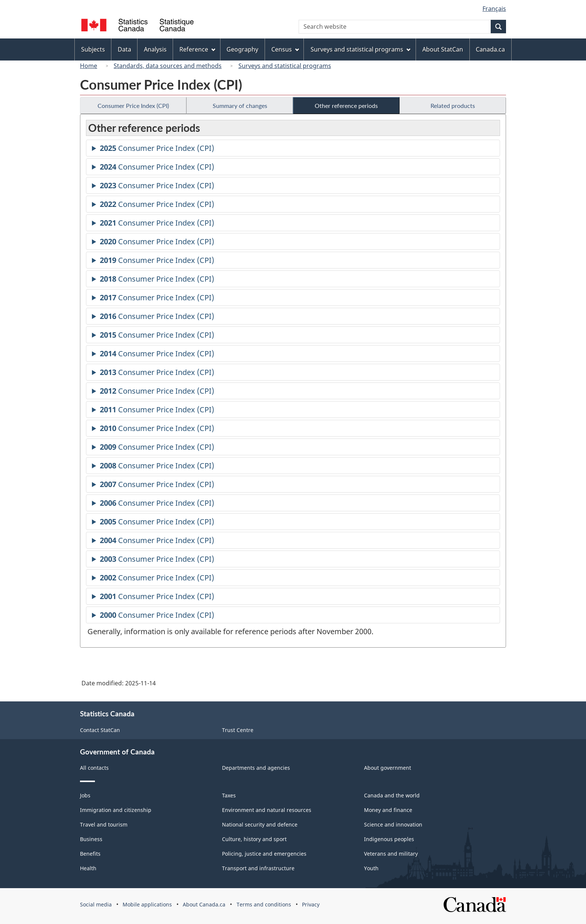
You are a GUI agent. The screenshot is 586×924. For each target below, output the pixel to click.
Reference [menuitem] (197, 49)
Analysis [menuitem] (155, 49)
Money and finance (388, 810)
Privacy (311, 904)
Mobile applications (147, 904)
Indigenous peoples (389, 839)
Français (494, 9)
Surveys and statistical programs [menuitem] (360, 49)
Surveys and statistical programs (285, 66)
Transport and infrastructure (258, 868)
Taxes (229, 795)
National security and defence (260, 824)
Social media (96, 904)
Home (89, 66)
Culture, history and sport (254, 839)
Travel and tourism (104, 824)
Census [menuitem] (285, 49)
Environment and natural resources (267, 810)
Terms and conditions (264, 904)
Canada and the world (392, 795)
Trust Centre (238, 730)
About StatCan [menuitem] (443, 49)
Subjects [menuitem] (93, 49)
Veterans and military (391, 854)
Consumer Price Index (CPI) (133, 106)
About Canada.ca (204, 904)
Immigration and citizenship (116, 810)
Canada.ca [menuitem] (490, 49)
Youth (371, 868)
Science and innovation (393, 824)
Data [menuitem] (124, 49)
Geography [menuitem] (242, 49)
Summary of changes (240, 106)
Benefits (90, 854)
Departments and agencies (256, 768)
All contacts (94, 768)
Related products (453, 106)
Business (91, 839)
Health (88, 868)
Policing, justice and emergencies (264, 854)
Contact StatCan (100, 730)
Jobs (85, 795)
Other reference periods (346, 106)
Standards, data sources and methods (168, 66)
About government (388, 768)
